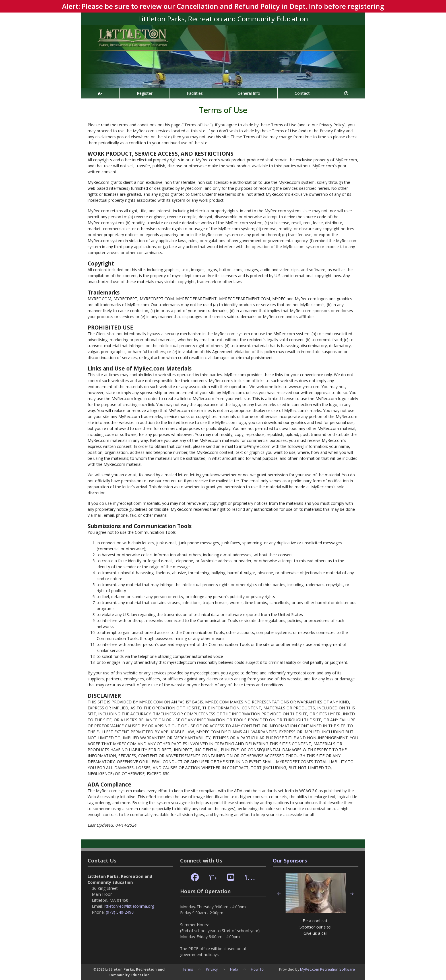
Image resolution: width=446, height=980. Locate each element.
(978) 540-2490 (120, 912)
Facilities (195, 93)
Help (234, 969)
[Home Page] (100, 93)
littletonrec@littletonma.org (129, 906)
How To (257, 969)
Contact (302, 93)
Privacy (212, 969)
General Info (249, 93)
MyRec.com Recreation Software (328, 969)
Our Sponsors (290, 860)
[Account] (346, 93)
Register (145, 93)
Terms (188, 969)
